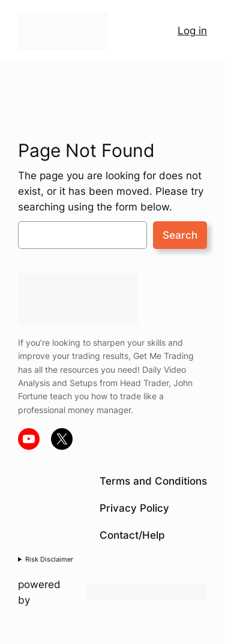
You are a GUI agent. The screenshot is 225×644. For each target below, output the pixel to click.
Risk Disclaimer (49, 559)
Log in (192, 31)
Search (180, 235)
